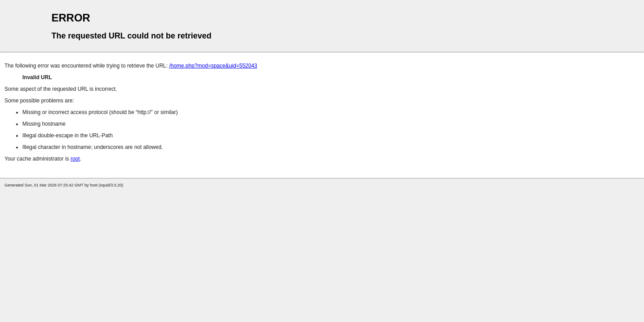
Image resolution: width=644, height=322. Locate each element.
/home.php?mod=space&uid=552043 (213, 66)
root (75, 159)
